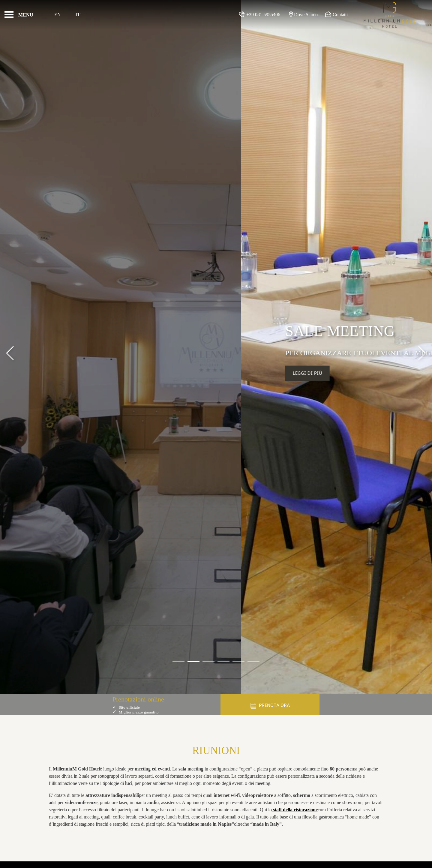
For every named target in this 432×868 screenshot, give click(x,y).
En (58, 15)
